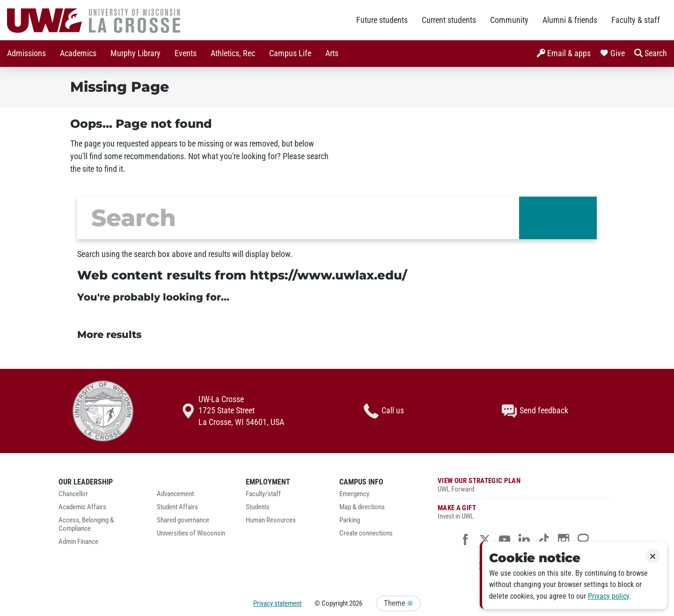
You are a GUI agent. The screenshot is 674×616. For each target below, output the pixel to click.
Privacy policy (608, 596)
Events (186, 53)
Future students (382, 20)
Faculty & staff (636, 20)
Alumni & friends (570, 20)
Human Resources (271, 520)
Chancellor (73, 494)
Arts (332, 53)
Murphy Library (136, 53)
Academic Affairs (82, 507)
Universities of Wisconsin (191, 533)
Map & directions (362, 507)
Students (258, 507)
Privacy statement (277, 603)
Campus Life (290, 53)
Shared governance (183, 520)
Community (509, 20)
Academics (78, 53)
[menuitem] (26, 54)
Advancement (175, 494)
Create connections (366, 533)
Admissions (26, 53)
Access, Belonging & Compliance (86, 524)
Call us (384, 411)
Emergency (354, 494)
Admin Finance (78, 542)
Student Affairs (177, 507)
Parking (350, 520)
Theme (398, 603)
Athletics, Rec (233, 53)
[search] (298, 218)
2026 (356, 603)
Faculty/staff (263, 494)
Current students (449, 20)
